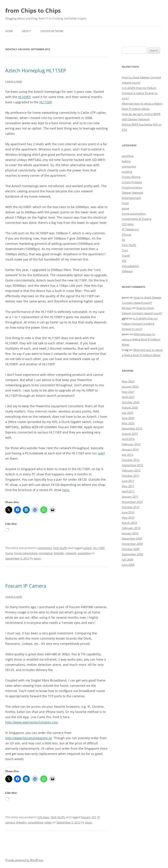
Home (9, 31)
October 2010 (131, 507)
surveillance (35, 822)
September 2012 (132, 465)
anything (128, 156)
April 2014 (128, 439)
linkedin (59, 553)
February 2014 (131, 444)
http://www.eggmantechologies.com (32, 722)
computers (45, 548)
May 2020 (128, 423)
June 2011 (128, 481)
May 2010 (128, 518)
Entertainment (131, 198)
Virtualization (130, 266)
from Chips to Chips (33, 10)
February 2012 (131, 470)
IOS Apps (43, 817)
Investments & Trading (137, 219)
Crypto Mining (131, 177)
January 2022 (130, 387)
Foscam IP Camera (26, 586)
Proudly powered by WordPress (24, 860)
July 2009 (128, 559)
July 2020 (128, 413)
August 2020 (130, 407)
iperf (101, 453)
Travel (126, 255)
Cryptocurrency (132, 187)
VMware (127, 271)
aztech (88, 548)
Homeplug (46, 553)
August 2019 (130, 434)
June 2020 (128, 418)
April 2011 (128, 491)
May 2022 (128, 381)
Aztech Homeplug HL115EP (36, 70)
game (125, 208)
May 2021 (128, 392)
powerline (84, 553)
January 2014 (130, 449)
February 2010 (131, 528)
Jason (37, 558)
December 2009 (132, 538)
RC (124, 240)
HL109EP (24, 97)
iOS (94, 817)
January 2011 (130, 497)
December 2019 (132, 428)
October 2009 (131, 549)
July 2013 (128, 455)
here (66, 490)
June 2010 (128, 512)
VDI (124, 261)
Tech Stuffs (60, 548)
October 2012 (131, 460)
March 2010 (129, 523)
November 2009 (132, 544)
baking (126, 161)
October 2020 (131, 402)
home (9, 553)
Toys (125, 250)
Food (125, 203)
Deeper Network (52, 31)
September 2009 (132, 554)
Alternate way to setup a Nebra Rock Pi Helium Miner (141, 339)
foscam (86, 817)
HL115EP (46, 102)
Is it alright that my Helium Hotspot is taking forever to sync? (140, 93)
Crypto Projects (132, 182)
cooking (127, 172)
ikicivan (127, 308)
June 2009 (128, 565)
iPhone (126, 235)
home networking (26, 553)
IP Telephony (130, 229)
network (71, 553)
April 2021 (128, 397)
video (48, 822)
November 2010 (132, 502)
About (26, 31)
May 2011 (128, 486)
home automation (134, 214)
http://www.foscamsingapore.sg (29, 738)
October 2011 (131, 476)
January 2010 (130, 533)
